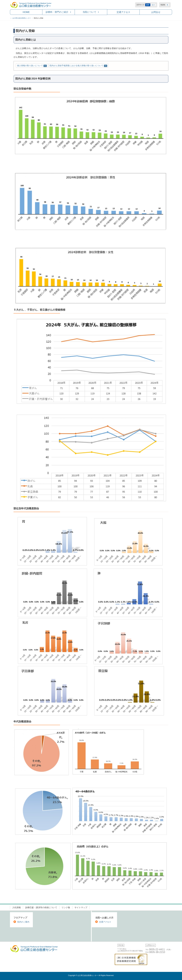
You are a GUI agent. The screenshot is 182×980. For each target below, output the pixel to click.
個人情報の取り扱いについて (30, 66)
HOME (26, 12)
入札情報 (16, 908)
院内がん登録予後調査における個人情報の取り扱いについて (76, 66)
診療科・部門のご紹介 (59, 12)
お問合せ (156, 12)
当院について (91, 12)
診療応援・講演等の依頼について (41, 908)
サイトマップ (81, 908)
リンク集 (66, 908)
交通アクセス (123, 12)
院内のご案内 (23, 922)
